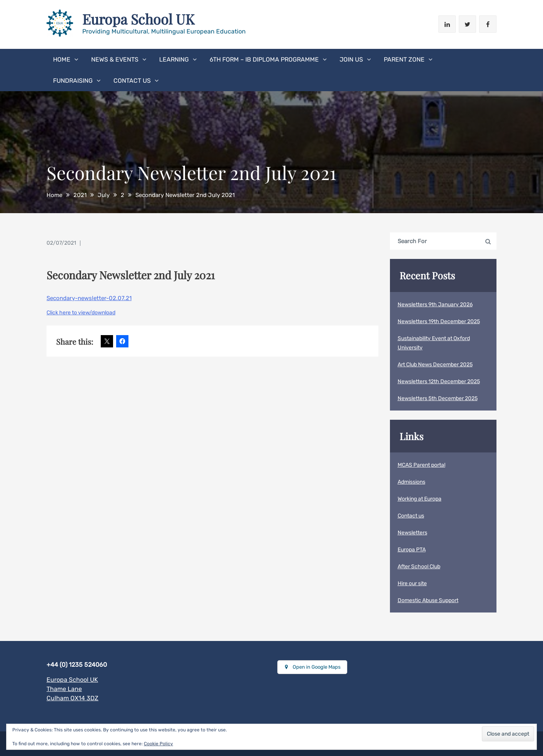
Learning (174, 59)
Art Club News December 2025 (435, 365)
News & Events (115, 59)
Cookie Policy (158, 744)
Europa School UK (138, 19)
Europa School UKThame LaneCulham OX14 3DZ (72, 689)
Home (62, 59)
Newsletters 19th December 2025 (439, 321)
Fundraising (73, 81)
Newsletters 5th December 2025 (438, 398)
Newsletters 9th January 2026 (435, 305)
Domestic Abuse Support (428, 600)
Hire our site (412, 583)
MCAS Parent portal (421, 465)
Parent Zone (404, 59)
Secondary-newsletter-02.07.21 (89, 298)
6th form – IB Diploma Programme (264, 59)
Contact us (132, 81)
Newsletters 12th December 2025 (439, 381)
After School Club (419, 567)
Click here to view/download (81, 313)
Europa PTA (412, 550)
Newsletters (412, 533)
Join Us (351, 59)
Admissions (411, 482)
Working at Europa (420, 499)
